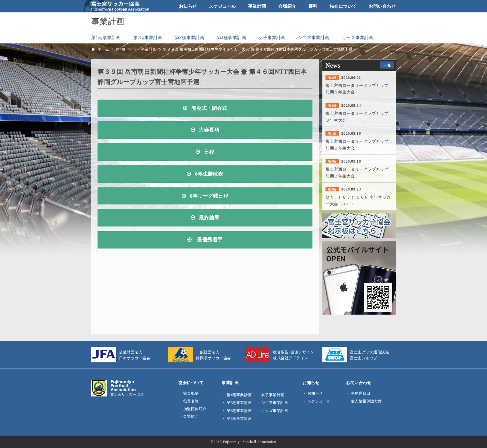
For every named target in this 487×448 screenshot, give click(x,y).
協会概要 (191, 393)
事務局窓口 (361, 393)
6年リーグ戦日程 (209, 196)
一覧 (387, 65)
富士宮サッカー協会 (116, 6)
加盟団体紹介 (195, 409)
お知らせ (188, 6)
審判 (313, 6)
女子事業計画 (272, 38)
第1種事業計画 (106, 38)
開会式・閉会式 (209, 108)
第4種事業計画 (232, 38)
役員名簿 (191, 401)
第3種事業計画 (190, 38)
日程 (209, 152)
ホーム (103, 49)
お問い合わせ (382, 6)
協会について (343, 6)
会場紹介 (287, 6)
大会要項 (209, 130)
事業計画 (257, 6)
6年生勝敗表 (209, 174)
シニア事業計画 (314, 38)
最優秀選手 (209, 240)
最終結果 (209, 218)
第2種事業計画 (148, 38)
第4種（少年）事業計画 (136, 49)
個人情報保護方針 (366, 401)
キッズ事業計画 (358, 38)
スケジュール (223, 6)
